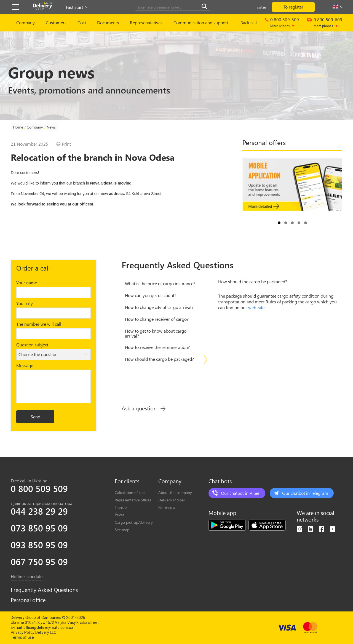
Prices (120, 515)
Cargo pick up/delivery (134, 522)
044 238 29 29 (39, 511)
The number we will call (39, 324)
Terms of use (22, 637)
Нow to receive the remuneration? (157, 347)
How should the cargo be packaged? (159, 359)
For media (167, 507)
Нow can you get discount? (151, 295)
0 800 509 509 (39, 488)
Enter (261, 7)
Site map (122, 530)
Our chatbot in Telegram (305, 493)
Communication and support (201, 22)
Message (25, 365)
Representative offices (133, 500)
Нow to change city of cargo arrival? (159, 307)
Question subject (32, 345)
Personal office (28, 600)
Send (35, 417)
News (51, 127)
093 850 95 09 (39, 545)
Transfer (121, 507)
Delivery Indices (172, 500)
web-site (256, 307)
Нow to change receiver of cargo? (157, 319)
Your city (25, 303)
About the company (175, 492)
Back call (249, 22)
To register (293, 7)
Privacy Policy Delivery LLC (34, 632)
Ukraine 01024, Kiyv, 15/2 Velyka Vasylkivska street (55, 622)
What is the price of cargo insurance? (160, 283)
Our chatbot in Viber (240, 493)
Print (64, 144)
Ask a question (144, 408)
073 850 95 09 (39, 528)
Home (18, 127)
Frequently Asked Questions (44, 590)
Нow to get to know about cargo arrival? (156, 333)
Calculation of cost (130, 492)
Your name (27, 283)
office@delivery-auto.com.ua (48, 627)
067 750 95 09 (39, 562)
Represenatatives (146, 22)
